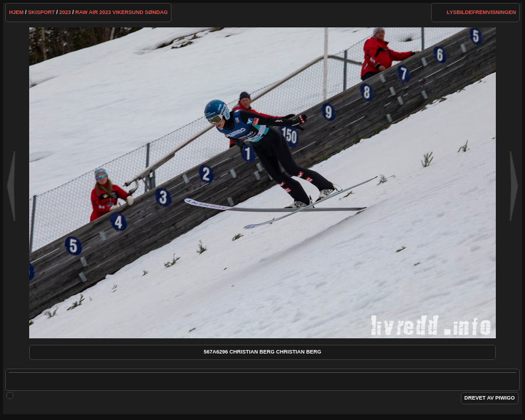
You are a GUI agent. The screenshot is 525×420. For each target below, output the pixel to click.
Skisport (41, 12)
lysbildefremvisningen (482, 12)
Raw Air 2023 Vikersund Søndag (122, 12)
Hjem (16, 12)
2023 (65, 12)
